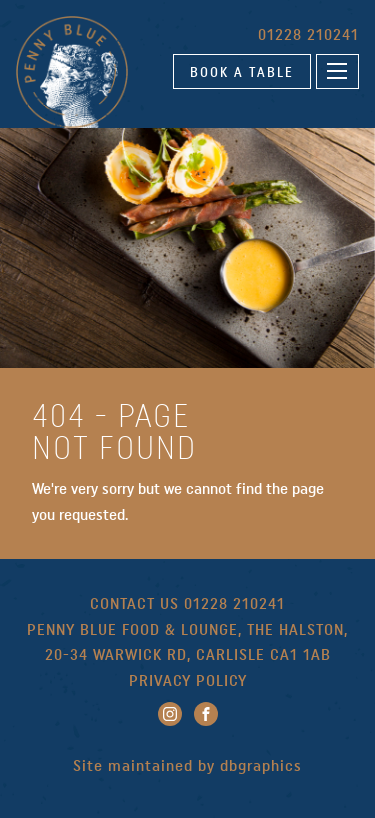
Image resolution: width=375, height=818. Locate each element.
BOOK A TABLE (242, 72)
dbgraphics (261, 765)
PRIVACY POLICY (188, 680)
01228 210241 (308, 34)
